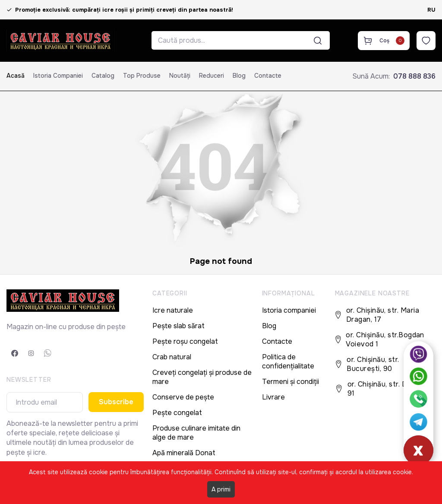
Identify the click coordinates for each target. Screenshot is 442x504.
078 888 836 (414, 76)
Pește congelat (177, 413)
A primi (221, 489)
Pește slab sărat (178, 326)
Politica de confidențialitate (288, 361)
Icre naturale (173, 310)
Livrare (273, 397)
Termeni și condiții (290, 382)
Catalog (103, 76)
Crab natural (172, 357)
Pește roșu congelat (185, 341)
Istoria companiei (58, 76)
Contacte (268, 76)
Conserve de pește (183, 397)
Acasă (16, 76)
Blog (239, 76)
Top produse (142, 76)
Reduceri (212, 76)
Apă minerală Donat (184, 453)
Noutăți (180, 76)
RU (431, 10)
